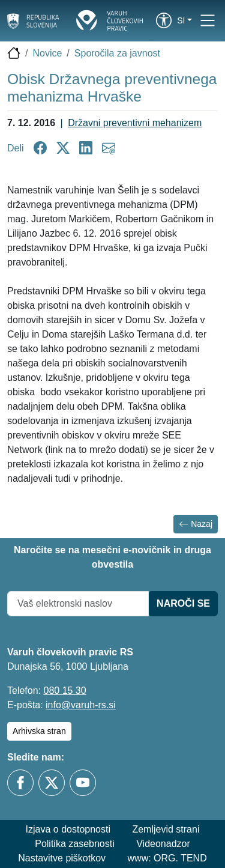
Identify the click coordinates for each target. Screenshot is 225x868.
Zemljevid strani (166, 829)
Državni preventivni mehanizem (135, 123)
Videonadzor (163, 844)
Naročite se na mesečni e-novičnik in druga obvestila (112, 557)
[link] (164, 20)
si (181, 20)
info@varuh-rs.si (81, 705)
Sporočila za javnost (117, 53)
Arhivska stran (39, 731)
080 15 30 (64, 690)
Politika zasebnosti (75, 844)
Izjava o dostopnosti (68, 829)
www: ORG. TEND (167, 858)
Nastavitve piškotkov (62, 858)
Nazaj (196, 524)
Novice (47, 53)
